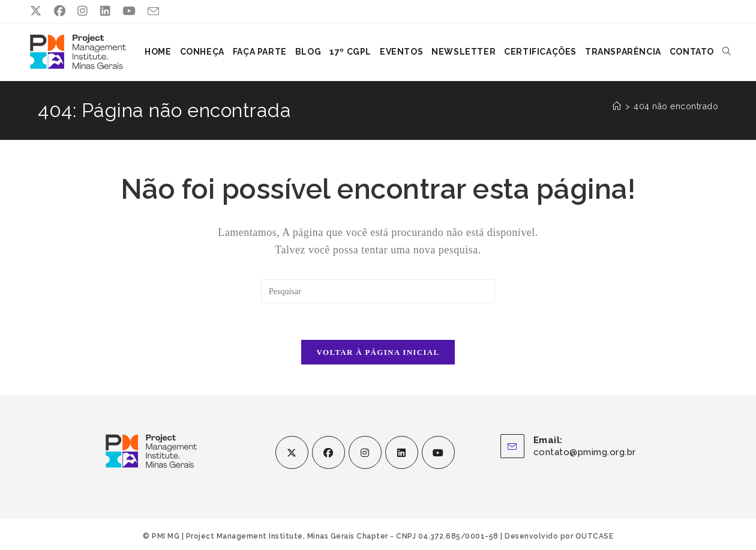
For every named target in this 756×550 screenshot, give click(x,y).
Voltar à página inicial (378, 352)
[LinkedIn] (402, 452)
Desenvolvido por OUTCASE (559, 536)
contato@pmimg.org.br (585, 452)
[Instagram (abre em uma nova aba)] (83, 11)
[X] (292, 452)
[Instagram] (365, 452)
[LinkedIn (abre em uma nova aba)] (106, 11)
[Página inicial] (617, 106)
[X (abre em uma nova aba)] (39, 11)
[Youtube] (438, 452)
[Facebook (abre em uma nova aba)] (60, 11)
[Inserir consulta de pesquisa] (378, 291)
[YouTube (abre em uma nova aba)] (129, 11)
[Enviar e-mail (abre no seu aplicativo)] (154, 12)
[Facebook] (328, 452)
